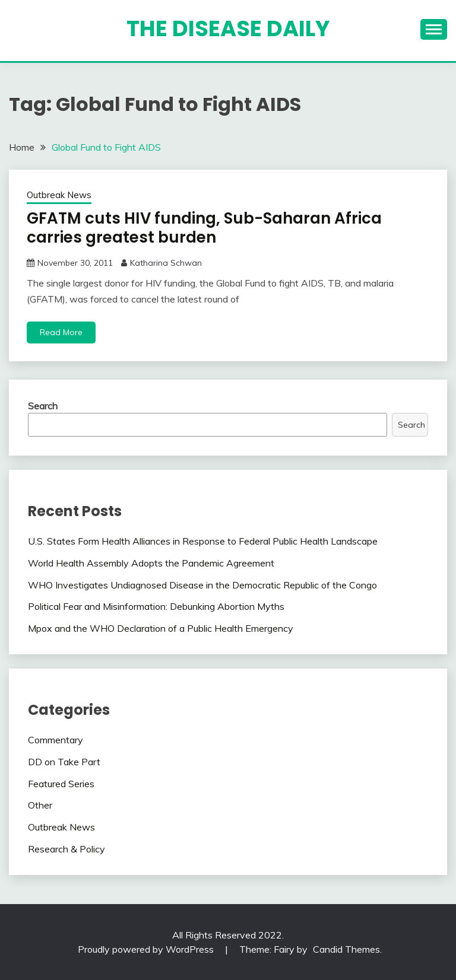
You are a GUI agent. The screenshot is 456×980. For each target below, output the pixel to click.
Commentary (56, 740)
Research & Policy (66, 849)
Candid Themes (346, 949)
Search (43, 406)
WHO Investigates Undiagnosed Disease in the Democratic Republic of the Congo (202, 585)
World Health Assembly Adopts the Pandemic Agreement (151, 563)
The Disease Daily (228, 28)
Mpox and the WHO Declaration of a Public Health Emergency (161, 628)
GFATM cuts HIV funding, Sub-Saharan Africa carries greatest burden (204, 228)
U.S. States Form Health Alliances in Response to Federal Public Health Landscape (203, 541)
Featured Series (61, 784)
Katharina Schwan (166, 263)
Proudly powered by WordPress (147, 949)
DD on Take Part (64, 762)
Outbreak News (59, 195)
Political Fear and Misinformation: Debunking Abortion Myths (156, 606)
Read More (61, 332)
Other (40, 805)
